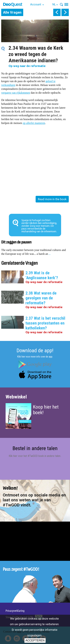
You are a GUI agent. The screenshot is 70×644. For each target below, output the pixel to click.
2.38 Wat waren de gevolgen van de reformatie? (41, 298)
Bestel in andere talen (35, 448)
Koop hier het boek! (46, 410)
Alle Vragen (12, 12)
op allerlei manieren (34, 123)
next (65, 12)
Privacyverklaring (15, 611)
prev (57, 12)
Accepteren (35, 640)
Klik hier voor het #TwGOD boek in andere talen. (35, 456)
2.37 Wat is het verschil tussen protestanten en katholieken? (45, 323)
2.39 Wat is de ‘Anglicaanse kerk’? (42, 275)
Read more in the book (52, 199)
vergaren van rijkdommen (16, 93)
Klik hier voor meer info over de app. (35, 357)
